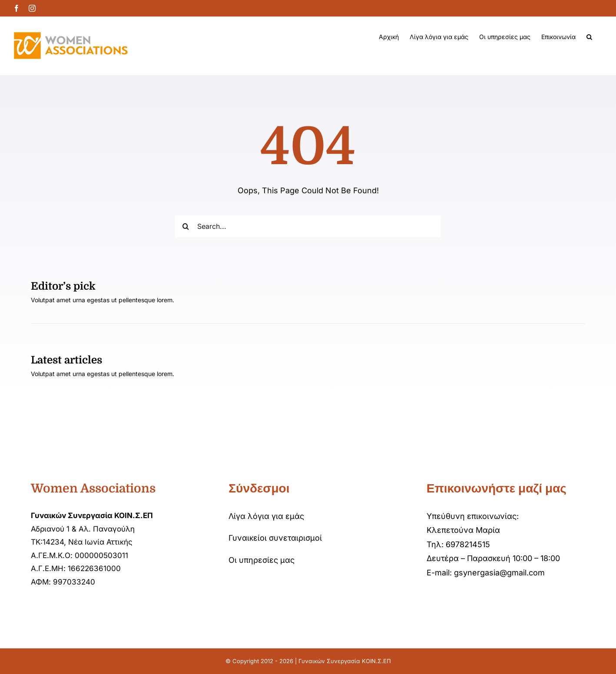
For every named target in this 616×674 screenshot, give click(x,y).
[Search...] (308, 226)
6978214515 (468, 544)
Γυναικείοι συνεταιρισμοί (275, 538)
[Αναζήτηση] (186, 226)
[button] (589, 37)
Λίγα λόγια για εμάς (266, 516)
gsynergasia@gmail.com (499, 573)
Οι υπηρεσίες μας (262, 560)
